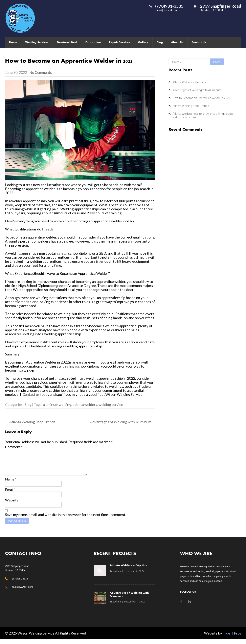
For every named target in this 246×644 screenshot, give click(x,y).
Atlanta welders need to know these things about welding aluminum (203, 116)
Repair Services (119, 43)
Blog (160, 43)
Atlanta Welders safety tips (189, 82)
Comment (14, 447)
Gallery (143, 43)
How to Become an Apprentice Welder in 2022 (201, 98)
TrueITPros (232, 638)
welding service (111, 404)
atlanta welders (85, 404)
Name (11, 484)
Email (10, 494)
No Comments (41, 72)
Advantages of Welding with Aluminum (123, 422)
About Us (177, 43)
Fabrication (93, 43)
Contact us (31, 394)
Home (13, 43)
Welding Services (37, 43)
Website (12, 505)
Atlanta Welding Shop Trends (30, 422)
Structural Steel (67, 43)
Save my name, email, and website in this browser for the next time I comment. (66, 519)
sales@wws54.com (166, 10)
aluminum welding (57, 404)
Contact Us (199, 43)
